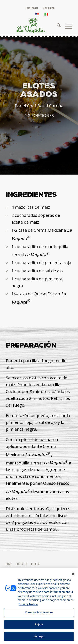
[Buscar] (57, 25)
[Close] (73, 575)
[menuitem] (32, 8)
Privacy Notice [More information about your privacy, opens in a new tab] (28, 605)
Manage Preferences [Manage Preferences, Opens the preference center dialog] (39, 614)
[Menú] (66, 25)
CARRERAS (49, 8)
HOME (9, 564)
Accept (39, 638)
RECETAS (36, 564)
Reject (39, 626)
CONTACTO (32, 8)
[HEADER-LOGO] (42, 25)
